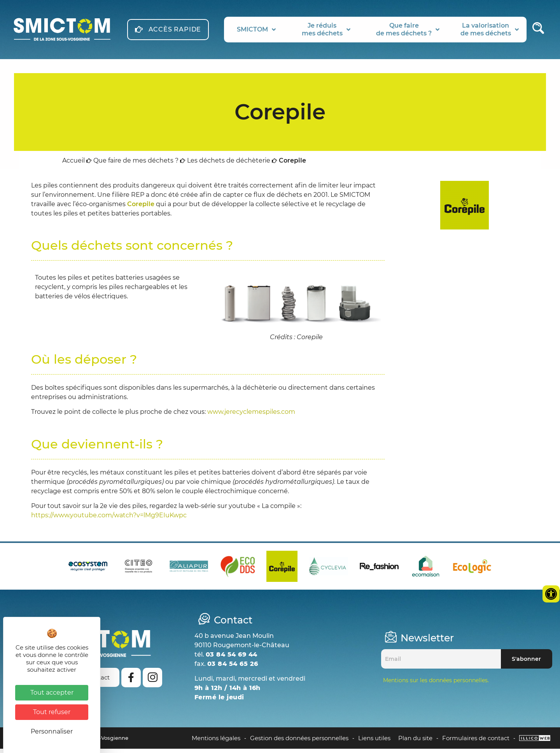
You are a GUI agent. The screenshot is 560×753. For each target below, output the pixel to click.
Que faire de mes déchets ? (136, 165)
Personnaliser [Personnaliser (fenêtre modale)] (52, 731)
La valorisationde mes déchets (490, 29)
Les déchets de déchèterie (229, 165)
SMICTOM (256, 30)
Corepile (141, 208)
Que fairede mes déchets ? (408, 29)
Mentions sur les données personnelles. (436, 685)
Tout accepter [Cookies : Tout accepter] (52, 693)
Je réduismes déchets (326, 29)
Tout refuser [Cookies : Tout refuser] (52, 712)
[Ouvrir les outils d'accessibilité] (551, 594)
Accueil (73, 165)
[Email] (441, 663)
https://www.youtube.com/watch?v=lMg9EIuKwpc (109, 519)
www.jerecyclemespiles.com (251, 416)
